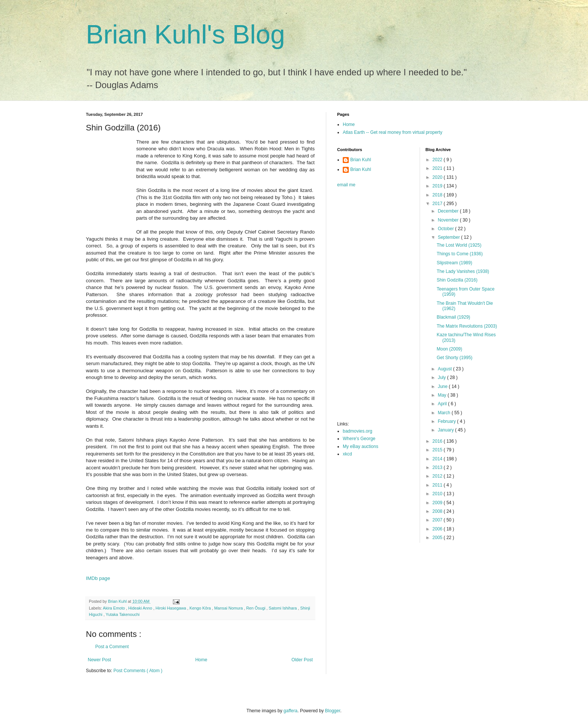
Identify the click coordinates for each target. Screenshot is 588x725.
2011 (438, 485)
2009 (438, 503)
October (446, 229)
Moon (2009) (449, 349)
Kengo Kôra (201, 608)
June (443, 386)
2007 (438, 520)
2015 (438, 450)
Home (201, 660)
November (449, 220)
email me (346, 185)
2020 (438, 177)
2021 (438, 168)
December (449, 211)
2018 (438, 195)
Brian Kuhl (361, 160)
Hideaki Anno (141, 608)
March (445, 413)
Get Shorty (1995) (454, 358)
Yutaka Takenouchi (123, 614)
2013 (438, 467)
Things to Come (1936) (460, 254)
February (447, 421)
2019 (438, 186)
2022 (438, 160)
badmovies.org (358, 431)
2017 (438, 204)
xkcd (347, 454)
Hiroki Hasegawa (172, 608)
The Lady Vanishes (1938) (463, 271)
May (442, 395)
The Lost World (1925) (459, 245)
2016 (438, 441)
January (446, 430)
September (449, 237)
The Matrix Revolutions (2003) (467, 326)
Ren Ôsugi (256, 608)
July (442, 377)
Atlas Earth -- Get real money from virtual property (392, 132)
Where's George (359, 439)
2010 (438, 494)
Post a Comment (112, 647)
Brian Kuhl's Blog (185, 34)
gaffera (290, 711)
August (445, 369)
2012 (438, 476)
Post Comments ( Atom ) (138, 671)
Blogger (333, 711)
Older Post (302, 660)
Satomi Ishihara (283, 608)
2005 (438, 538)
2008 (438, 511)
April (443, 404)
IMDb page (98, 578)
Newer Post (99, 660)
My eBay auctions (361, 446)
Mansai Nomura (229, 608)
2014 (438, 459)
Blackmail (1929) (453, 317)
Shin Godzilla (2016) (457, 280)
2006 (438, 529)
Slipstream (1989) (454, 263)
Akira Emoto (114, 608)
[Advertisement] (367, 307)
